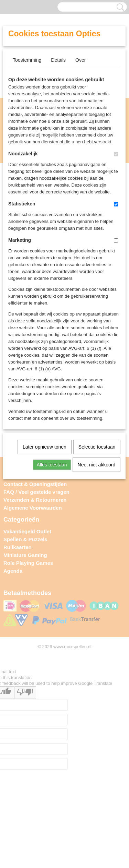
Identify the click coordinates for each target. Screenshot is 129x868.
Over (80, 60)
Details (58, 60)
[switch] (116, 154)
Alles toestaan (52, 465)
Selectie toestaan (97, 447)
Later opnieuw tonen (45, 447)
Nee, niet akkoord (97, 465)
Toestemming (27, 60)
